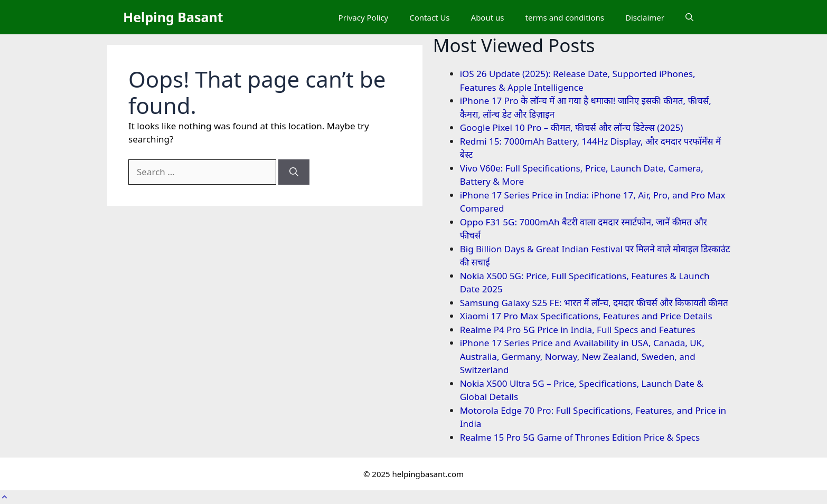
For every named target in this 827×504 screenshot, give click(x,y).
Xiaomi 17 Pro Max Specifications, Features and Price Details (586, 316)
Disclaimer (645, 17)
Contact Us (429, 17)
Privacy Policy (364, 17)
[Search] (294, 172)
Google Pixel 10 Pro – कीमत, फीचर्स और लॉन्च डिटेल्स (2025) (572, 127)
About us (488, 17)
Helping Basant (173, 17)
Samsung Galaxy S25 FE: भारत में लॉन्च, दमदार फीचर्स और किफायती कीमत (594, 303)
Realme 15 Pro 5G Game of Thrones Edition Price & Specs (580, 437)
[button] (689, 17)
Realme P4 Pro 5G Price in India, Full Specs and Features (578, 330)
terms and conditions (565, 17)
